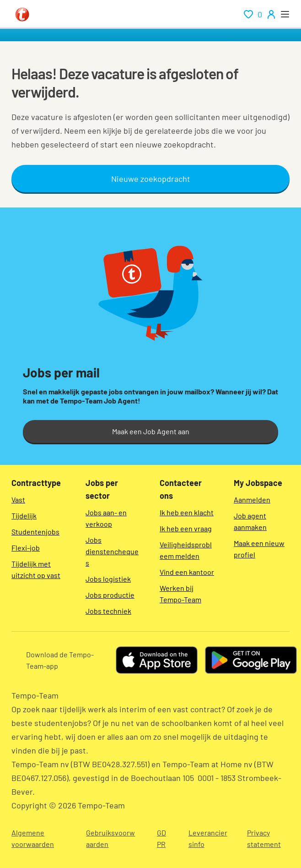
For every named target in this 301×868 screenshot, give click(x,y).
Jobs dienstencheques (112, 551)
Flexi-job (26, 548)
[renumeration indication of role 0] (253, 14)
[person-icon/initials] (271, 14)
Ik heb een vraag (186, 528)
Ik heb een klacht (187, 512)
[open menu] (285, 14)
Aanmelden (252, 500)
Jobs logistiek (108, 579)
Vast (18, 500)
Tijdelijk (24, 516)
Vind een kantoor (187, 572)
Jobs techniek (108, 611)
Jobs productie (110, 595)
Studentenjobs (35, 532)
